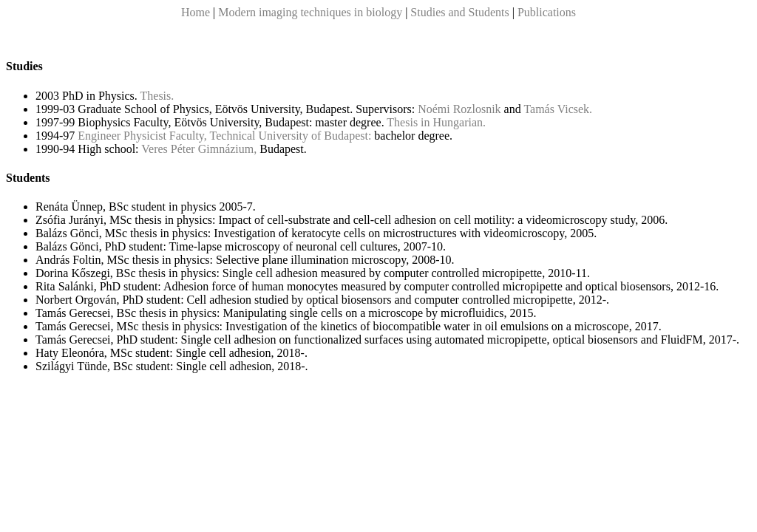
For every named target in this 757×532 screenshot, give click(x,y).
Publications (547, 12)
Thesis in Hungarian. (436, 122)
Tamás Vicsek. (558, 109)
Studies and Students (459, 12)
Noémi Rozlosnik (459, 109)
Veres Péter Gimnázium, (199, 149)
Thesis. (157, 96)
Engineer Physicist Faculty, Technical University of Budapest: (224, 136)
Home (196, 12)
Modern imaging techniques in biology (312, 12)
